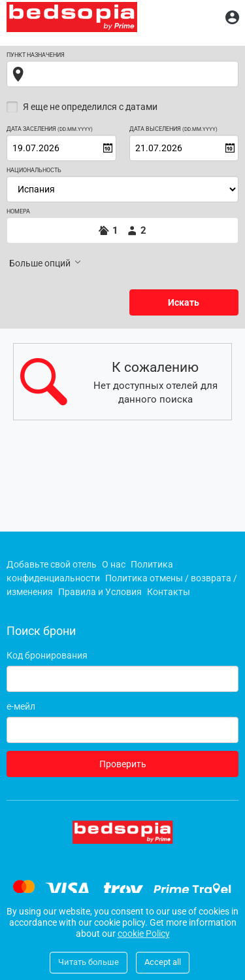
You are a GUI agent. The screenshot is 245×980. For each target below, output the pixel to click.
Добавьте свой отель (52, 564)
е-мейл (21, 706)
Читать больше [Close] (89, 962)
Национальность (34, 171)
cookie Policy (144, 934)
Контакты (169, 592)
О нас (114, 564)
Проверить (123, 764)
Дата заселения (50, 129)
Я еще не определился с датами (90, 107)
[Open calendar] (108, 148)
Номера (18, 212)
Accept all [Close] (163, 962)
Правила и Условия (100, 592)
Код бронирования (47, 655)
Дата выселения (173, 129)
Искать (184, 302)
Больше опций (46, 263)
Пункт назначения (36, 55)
